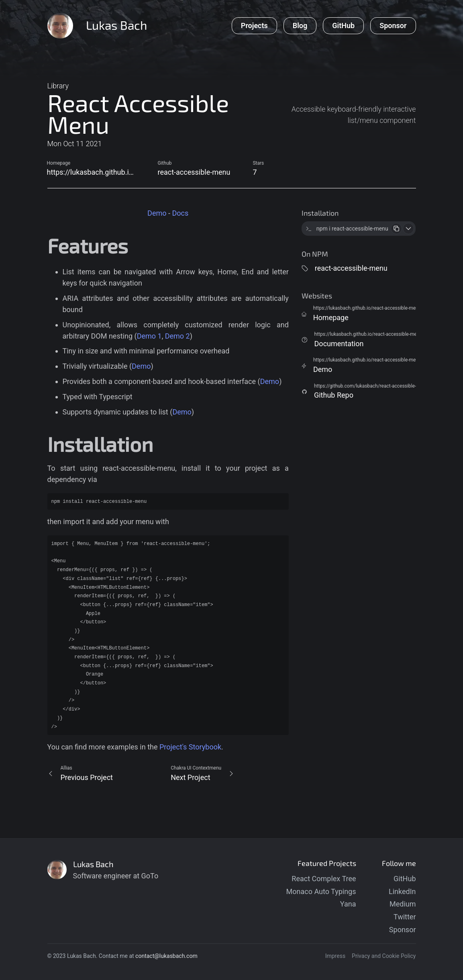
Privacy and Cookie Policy (384, 956)
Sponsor (403, 930)
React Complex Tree (324, 879)
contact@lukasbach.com (166, 956)
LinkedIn (402, 891)
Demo (157, 213)
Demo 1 (149, 336)
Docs (180, 213)
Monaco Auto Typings (321, 891)
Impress (335, 956)
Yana (348, 904)
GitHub (405, 879)
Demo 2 (177, 336)
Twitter (405, 917)
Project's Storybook (190, 747)
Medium (403, 904)
